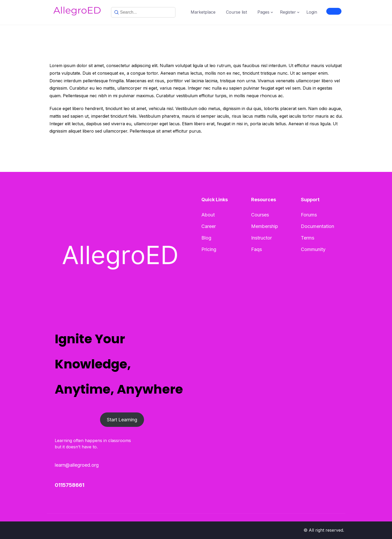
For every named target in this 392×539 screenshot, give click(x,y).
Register (288, 12)
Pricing (209, 249)
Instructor (261, 238)
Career (209, 226)
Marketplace (203, 12)
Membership (265, 226)
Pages (263, 12)
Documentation (318, 226)
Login (312, 12)
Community (313, 249)
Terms (308, 238)
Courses (260, 215)
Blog (206, 238)
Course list (236, 12)
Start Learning (122, 420)
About (208, 215)
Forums (309, 215)
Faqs (256, 249)
